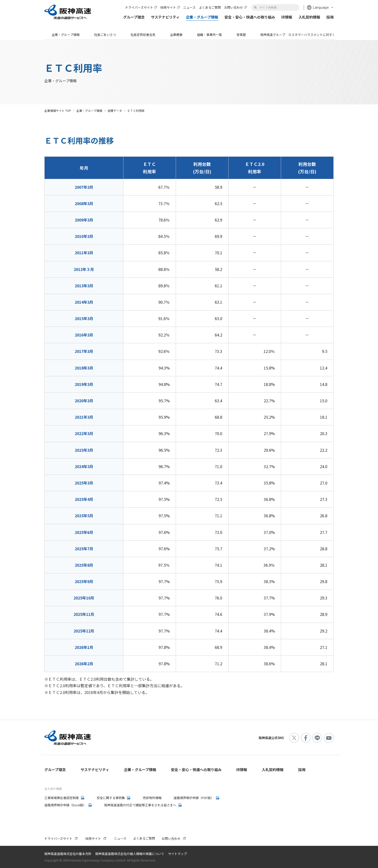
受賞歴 (241, 35)
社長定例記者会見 (143, 35)
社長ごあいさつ (105, 35)
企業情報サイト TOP (58, 111)
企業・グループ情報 (66, 35)
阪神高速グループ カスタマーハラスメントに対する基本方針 (304, 35)
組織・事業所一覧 (209, 35)
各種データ (115, 111)
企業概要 (176, 35)
